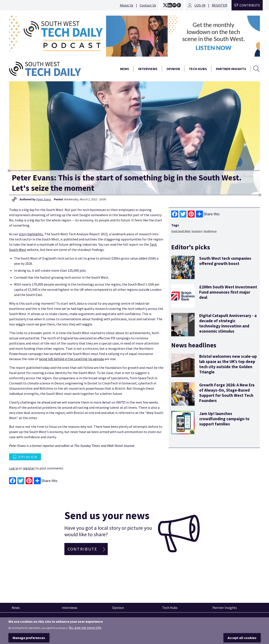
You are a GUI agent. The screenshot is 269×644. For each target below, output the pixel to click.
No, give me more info (85, 634)
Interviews (148, 69)
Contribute (250, 5)
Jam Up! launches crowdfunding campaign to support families (224, 419)
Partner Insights (231, 69)
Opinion (173, 69)
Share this (208, 214)
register (29, 468)
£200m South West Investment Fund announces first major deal (228, 292)
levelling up (210, 231)
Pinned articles (21, 620)
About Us (127, 5)
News (125, 69)
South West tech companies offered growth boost (225, 261)
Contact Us (148, 5)
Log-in (200, 5)
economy (197, 231)
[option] (134, 36)
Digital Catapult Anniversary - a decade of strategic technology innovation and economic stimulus (228, 323)
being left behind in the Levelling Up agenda (71, 359)
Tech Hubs (198, 69)
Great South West (181, 231)
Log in (14, 468)
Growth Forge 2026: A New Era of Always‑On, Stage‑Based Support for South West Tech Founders (227, 393)
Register (219, 5)
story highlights (31, 234)
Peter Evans (44, 199)
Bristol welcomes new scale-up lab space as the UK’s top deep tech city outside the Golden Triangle (228, 364)
